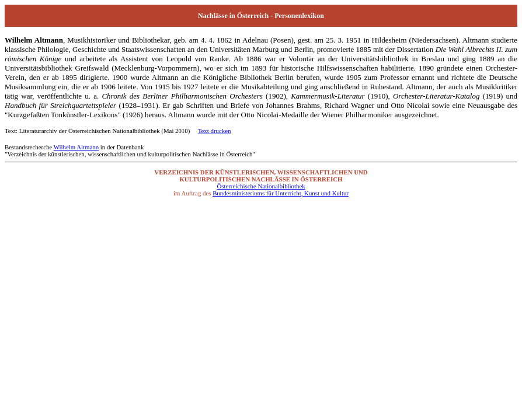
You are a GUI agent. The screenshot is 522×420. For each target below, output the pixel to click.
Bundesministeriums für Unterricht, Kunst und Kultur (281, 193)
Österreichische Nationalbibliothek (261, 186)
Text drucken (215, 131)
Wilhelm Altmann (76, 147)
